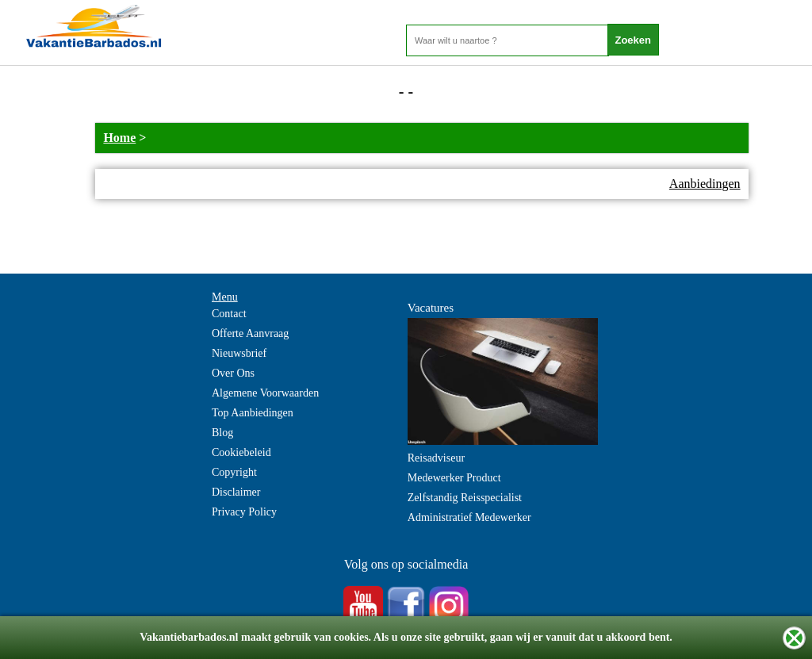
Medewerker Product (454, 478)
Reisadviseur (436, 458)
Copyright (234, 472)
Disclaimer (236, 492)
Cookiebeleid (241, 452)
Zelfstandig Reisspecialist (465, 498)
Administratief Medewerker (469, 517)
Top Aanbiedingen (253, 413)
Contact (229, 314)
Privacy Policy (244, 512)
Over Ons (233, 373)
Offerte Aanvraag (250, 333)
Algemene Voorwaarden (265, 393)
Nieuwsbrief (239, 353)
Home (119, 138)
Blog (222, 433)
